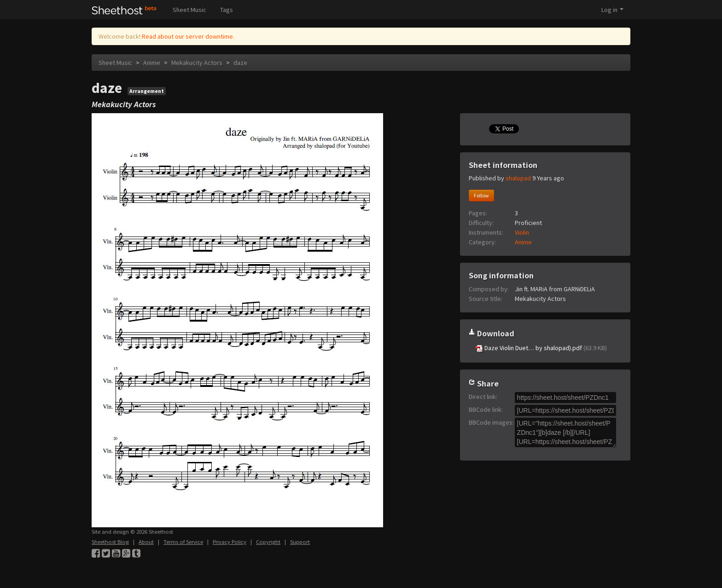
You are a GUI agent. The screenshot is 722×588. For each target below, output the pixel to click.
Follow (481, 195)
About (146, 542)
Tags (227, 10)
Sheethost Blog (110, 542)
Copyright (268, 542)
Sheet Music (189, 10)
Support (300, 542)
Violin (522, 232)
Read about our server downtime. (188, 36)
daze (240, 63)
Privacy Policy (230, 542)
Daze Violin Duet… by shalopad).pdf (541, 348)
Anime (152, 63)
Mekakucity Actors (198, 63)
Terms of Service (183, 542)
